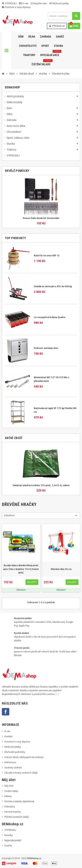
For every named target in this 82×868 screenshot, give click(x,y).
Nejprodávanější (13, 840)
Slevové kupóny (12, 812)
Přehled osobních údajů (17, 817)
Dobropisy (10, 807)
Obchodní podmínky (15, 752)
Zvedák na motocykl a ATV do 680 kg (53, 286)
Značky (8, 846)
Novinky (8, 835)
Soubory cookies (13, 767)
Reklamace (10, 762)
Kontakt (8, 736)
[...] (57, 694)
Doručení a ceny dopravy (16, 7)
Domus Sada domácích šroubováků (41, 218)
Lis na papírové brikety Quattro (50, 317)
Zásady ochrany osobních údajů (21, 773)
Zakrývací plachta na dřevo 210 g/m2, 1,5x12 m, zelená (41, 485)
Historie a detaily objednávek (19, 801)
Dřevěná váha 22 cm (61, 569)
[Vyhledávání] (64, 16)
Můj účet (9, 786)
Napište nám (39, 3)
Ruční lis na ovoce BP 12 (47, 256)
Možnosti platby (59, 3)
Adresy (8, 796)
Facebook (6, 712)
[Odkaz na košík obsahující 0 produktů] (74, 26)
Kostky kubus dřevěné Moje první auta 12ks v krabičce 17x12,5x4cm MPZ (21, 569)
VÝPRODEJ (9, 3)
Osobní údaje (11, 791)
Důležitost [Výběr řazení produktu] (9, 515)
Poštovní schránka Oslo (46, 348)
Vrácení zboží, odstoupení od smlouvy (24, 757)
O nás (24, 3)
